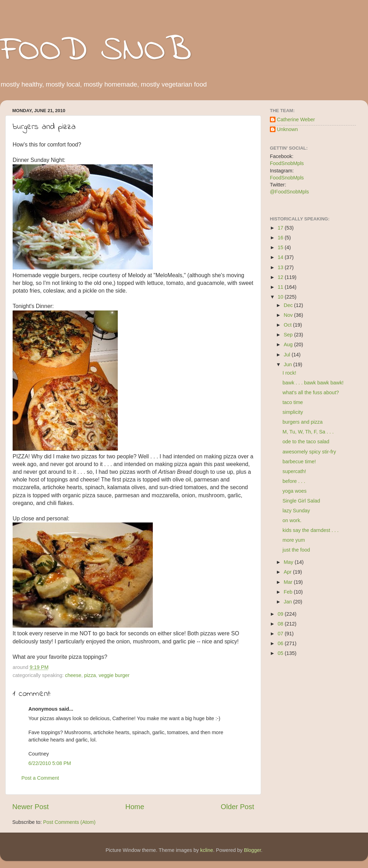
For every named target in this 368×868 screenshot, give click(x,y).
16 (281, 238)
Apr (288, 572)
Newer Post (30, 807)
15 (281, 247)
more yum (294, 540)
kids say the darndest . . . (311, 530)
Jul (288, 355)
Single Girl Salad (301, 501)
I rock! (289, 373)
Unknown (287, 129)
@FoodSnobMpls (289, 192)
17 (281, 228)
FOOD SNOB (96, 51)
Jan (289, 602)
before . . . (294, 481)
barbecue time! (299, 462)
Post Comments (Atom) (69, 822)
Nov (289, 315)
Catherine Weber (296, 119)
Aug (289, 344)
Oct (288, 325)
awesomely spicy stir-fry (309, 452)
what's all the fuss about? (311, 392)
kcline (207, 850)
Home (135, 807)
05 (281, 653)
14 (281, 257)
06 (281, 643)
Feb (289, 592)
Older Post (237, 807)
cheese (73, 675)
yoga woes (295, 491)
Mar (289, 582)
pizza (90, 675)
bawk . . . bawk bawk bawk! (313, 383)
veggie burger (114, 675)
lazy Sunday (296, 511)
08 (281, 624)
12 (281, 277)
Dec (289, 305)
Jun (289, 364)
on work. (292, 520)
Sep (289, 335)
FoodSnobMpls (287, 163)
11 (281, 287)
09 (281, 614)
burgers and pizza (302, 422)
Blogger (253, 850)
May (289, 562)
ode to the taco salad (306, 442)
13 (281, 267)
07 (281, 634)
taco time (293, 402)
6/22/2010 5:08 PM (50, 763)
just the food (296, 550)
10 (281, 297)
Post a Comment (40, 778)
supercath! (294, 471)
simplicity (293, 412)
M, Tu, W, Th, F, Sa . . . (308, 432)
